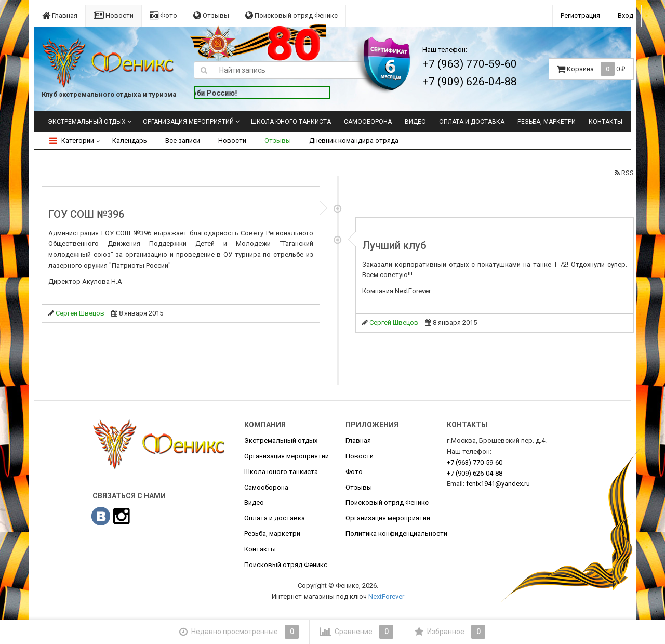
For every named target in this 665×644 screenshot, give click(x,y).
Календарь (130, 141)
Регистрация (580, 15)
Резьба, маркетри (547, 122)
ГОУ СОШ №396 (86, 214)
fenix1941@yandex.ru (498, 484)
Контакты (606, 122)
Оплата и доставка (472, 122)
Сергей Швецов (80, 313)
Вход (626, 15)
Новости (114, 15)
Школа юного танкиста (291, 122)
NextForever (386, 596)
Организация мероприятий (188, 122)
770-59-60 (475, 462)
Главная (60, 15)
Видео (415, 122)
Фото (163, 15)
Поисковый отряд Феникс (291, 15)
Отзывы (211, 15)
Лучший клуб (394, 245)
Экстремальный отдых (87, 122)
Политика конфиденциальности (396, 534)
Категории (72, 141)
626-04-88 (475, 473)
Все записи (183, 141)
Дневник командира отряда (354, 141)
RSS (624, 173)
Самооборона (368, 122)
